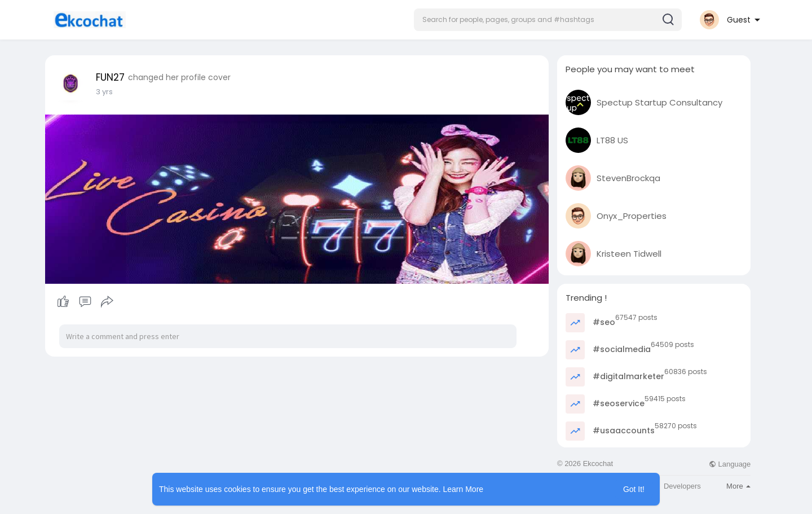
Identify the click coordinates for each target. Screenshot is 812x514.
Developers (682, 486)
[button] (548, 20)
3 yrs (104, 92)
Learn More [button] (464, 489)
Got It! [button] (634, 489)
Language (730, 464)
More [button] (738, 486)
